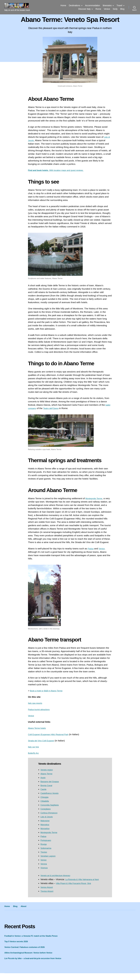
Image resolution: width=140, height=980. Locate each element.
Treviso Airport (48, 894)
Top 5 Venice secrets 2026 (18, 945)
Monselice (46, 828)
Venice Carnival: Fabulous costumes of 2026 (27, 950)
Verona (44, 864)
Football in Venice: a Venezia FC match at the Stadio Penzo (35, 939)
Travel (119, 5)
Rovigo (44, 844)
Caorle (44, 789)
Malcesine (46, 821)
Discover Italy (84, 9)
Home (63, 5)
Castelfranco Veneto (51, 793)
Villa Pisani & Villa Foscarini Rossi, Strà (76, 887)
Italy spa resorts (36, 703)
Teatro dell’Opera (53, 408)
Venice (107, 9)
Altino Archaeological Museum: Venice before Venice (32, 956)
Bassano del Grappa (51, 781)
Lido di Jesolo (47, 817)
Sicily (115, 9)
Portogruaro (47, 840)
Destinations (74, 5)
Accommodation (93, 5)
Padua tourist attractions (40, 709)
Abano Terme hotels (38, 728)
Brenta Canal (47, 785)
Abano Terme (47, 774)
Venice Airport (48, 891)
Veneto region (48, 770)
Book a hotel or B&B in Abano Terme (49, 691)
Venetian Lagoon (49, 856)
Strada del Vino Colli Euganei (43, 741)
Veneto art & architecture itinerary (58, 875)
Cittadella (45, 801)
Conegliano (46, 809)
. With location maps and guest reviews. (60, 170)
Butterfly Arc (34, 753)
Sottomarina (47, 848)
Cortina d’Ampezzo (50, 813)
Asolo (43, 778)
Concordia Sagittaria (51, 805)
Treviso (44, 852)
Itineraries (107, 5)
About (27, 909)
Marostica (45, 825)
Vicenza (45, 868)
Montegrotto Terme (95, 498)
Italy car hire (34, 747)
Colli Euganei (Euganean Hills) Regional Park (51, 734)
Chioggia (45, 797)
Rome (98, 9)
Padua (91, 549)
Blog (122, 9)
